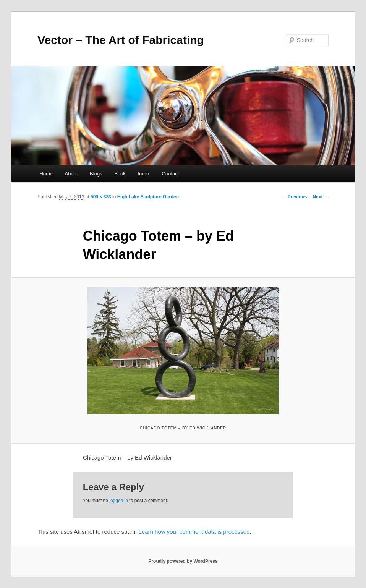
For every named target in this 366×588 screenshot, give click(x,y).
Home (46, 174)
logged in (119, 501)
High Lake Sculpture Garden (148, 197)
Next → (320, 197)
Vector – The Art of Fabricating (121, 40)
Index (144, 174)
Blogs (96, 174)
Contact (171, 174)
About (71, 174)
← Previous (294, 197)
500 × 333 (101, 197)
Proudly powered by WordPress (183, 561)
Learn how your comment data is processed (194, 532)
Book (120, 174)
